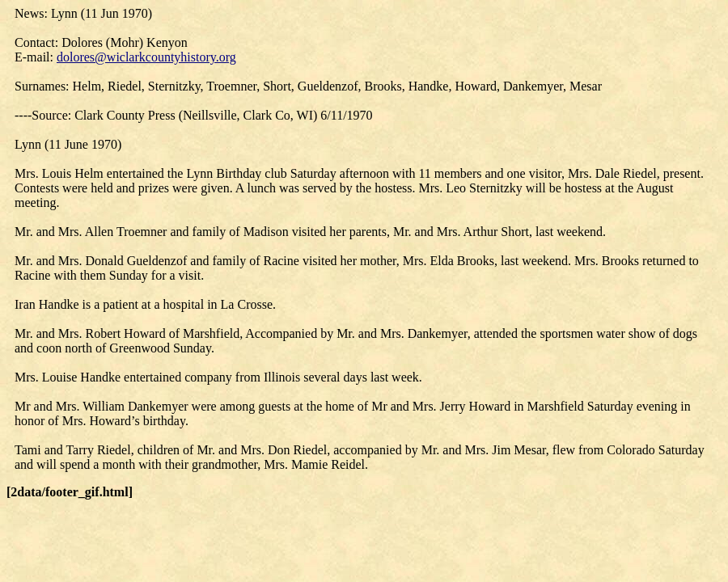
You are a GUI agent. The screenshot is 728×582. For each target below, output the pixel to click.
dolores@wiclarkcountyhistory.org (146, 57)
